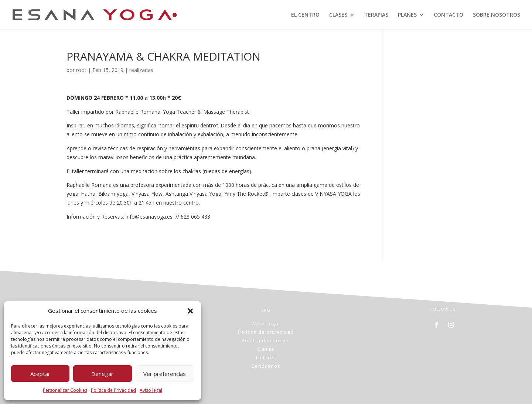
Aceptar (40, 374)
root (81, 70)
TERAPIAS (376, 15)
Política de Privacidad (113, 390)
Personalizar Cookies (65, 390)
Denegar (102, 374)
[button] (190, 311)
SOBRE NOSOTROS (497, 15)
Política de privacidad (266, 332)
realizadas (141, 70)
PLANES (407, 15)
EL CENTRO (305, 15)
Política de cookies (266, 340)
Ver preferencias (165, 374)
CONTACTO (449, 15)
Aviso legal (151, 390)
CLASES (338, 15)
